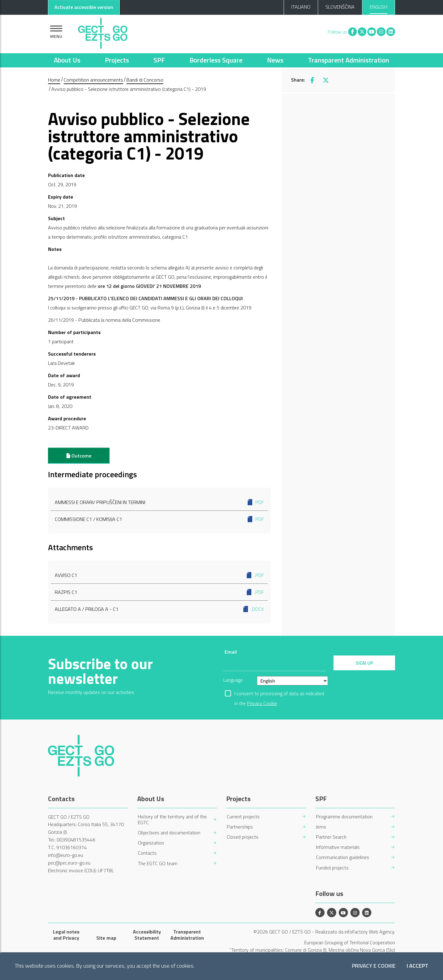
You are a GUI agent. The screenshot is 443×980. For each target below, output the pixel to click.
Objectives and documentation (169, 833)
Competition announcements (93, 80)
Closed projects (243, 837)
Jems (321, 827)
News (275, 60)
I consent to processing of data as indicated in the (279, 694)
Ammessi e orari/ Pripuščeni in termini (159, 502)
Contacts (147, 853)
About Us (67, 60)
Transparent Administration (349, 60)
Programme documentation (344, 817)
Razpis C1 (159, 592)
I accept (417, 966)
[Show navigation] (56, 32)
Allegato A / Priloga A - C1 (159, 609)
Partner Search (331, 837)
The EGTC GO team (158, 863)
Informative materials (338, 847)
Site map (106, 938)
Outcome (79, 456)
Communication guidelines (343, 857)
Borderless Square (216, 60)
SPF (159, 60)
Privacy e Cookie (374, 966)
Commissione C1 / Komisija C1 (159, 519)
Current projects (243, 817)
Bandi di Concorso (145, 80)
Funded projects (332, 868)
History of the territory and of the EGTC (172, 820)
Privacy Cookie (262, 703)
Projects (117, 60)
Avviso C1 (159, 575)
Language (233, 680)
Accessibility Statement (147, 935)
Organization (151, 843)
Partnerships (240, 827)
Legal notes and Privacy (66, 935)
